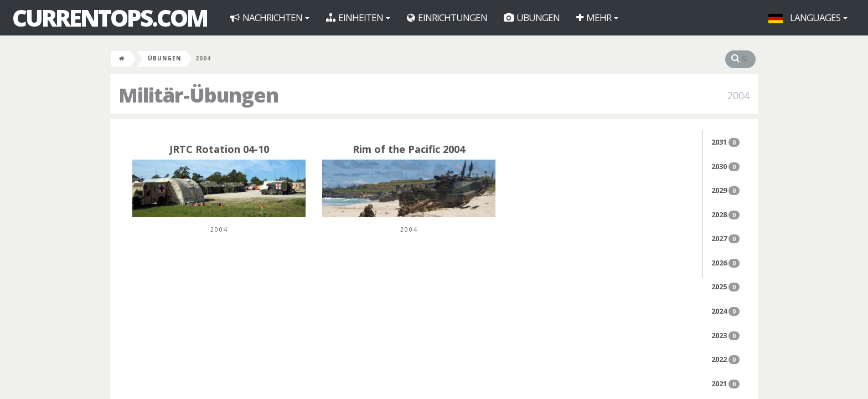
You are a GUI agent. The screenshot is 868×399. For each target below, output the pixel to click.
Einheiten (358, 17)
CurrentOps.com (110, 18)
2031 (725, 142)
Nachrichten (270, 17)
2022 (725, 359)
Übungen (532, 17)
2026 (725, 263)
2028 (725, 214)
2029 (725, 190)
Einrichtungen (447, 17)
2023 (725, 335)
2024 (725, 311)
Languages (808, 17)
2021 (725, 383)
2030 (725, 166)
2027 (725, 238)
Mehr (597, 17)
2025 (725, 287)
